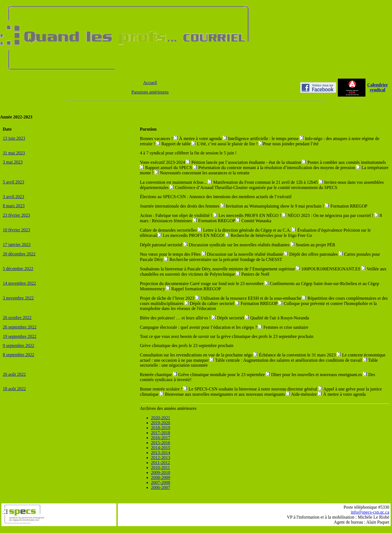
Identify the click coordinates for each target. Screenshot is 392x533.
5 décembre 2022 (18, 269)
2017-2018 (160, 433)
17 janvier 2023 (17, 244)
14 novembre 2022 (19, 283)
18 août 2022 (14, 389)
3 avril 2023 (13, 197)
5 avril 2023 (13, 182)
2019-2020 (160, 423)
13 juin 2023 (14, 138)
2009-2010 (160, 473)
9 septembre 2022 (19, 346)
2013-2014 (160, 453)
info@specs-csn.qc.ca (370, 512)
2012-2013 (160, 458)
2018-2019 (160, 428)
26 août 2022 (14, 374)
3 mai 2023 (13, 162)
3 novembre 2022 (18, 298)
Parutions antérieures (150, 92)
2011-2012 (160, 463)
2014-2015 (160, 448)
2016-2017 (160, 438)
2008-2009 (160, 478)
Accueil (150, 83)
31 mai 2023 (14, 153)
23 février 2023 (16, 215)
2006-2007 (160, 487)
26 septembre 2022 (20, 327)
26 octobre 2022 (17, 318)
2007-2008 (160, 482)
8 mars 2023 (14, 206)
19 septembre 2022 (20, 336)
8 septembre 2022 (19, 355)
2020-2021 (160, 418)
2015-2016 (160, 443)
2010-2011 (160, 468)
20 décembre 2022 (19, 254)
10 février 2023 (16, 230)
